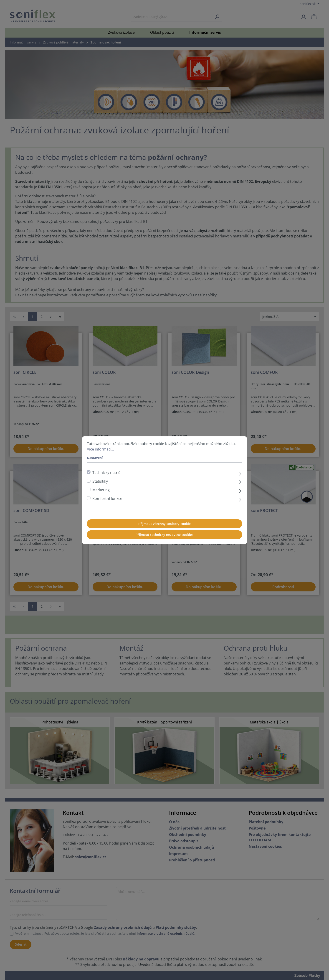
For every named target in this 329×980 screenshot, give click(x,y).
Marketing (101, 490)
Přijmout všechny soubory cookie (164, 524)
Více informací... (100, 449)
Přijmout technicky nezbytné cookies (164, 535)
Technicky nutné (106, 473)
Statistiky (100, 481)
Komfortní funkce (107, 499)
